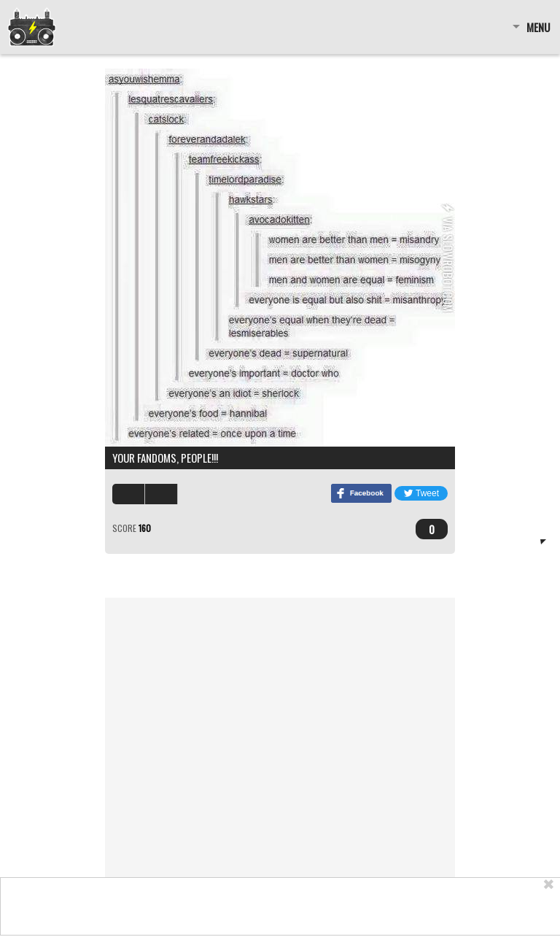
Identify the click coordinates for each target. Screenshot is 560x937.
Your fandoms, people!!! (165, 458)
